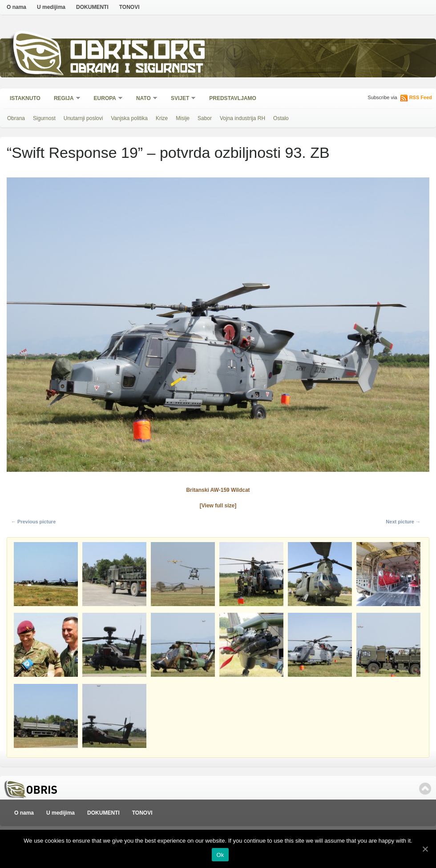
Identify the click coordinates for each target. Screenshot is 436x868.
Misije (183, 118)
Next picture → (403, 522)
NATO (144, 99)
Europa (105, 99)
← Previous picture (33, 522)
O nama (16, 7)
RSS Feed (421, 97)
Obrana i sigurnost (136, 70)
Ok (220, 855)
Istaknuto (25, 98)
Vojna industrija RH (242, 118)
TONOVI (129, 7)
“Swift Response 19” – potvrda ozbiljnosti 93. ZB (168, 153)
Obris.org (138, 52)
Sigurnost (44, 118)
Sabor (205, 118)
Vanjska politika (129, 118)
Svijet (180, 99)
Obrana (16, 118)
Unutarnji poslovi (83, 118)
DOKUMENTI (92, 7)
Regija (64, 99)
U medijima (51, 7)
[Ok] (425, 849)
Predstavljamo (233, 98)
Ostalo (281, 118)
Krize (162, 118)
